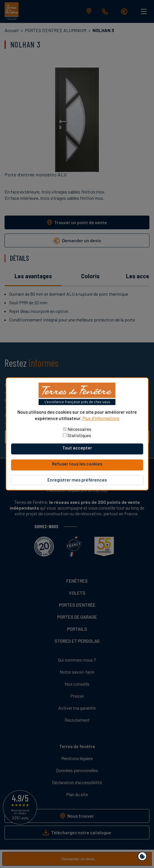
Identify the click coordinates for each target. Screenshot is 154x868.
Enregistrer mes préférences (77, 480)
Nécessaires (79, 429)
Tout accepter (77, 448)
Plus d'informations (101, 418)
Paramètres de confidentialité (144, 857)
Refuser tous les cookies (77, 464)
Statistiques (79, 436)
